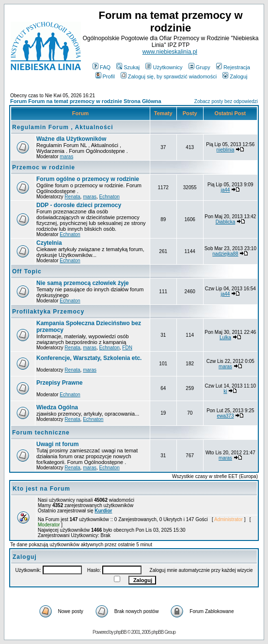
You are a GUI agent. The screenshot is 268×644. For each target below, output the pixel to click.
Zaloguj (235, 76)
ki (225, 391)
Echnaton (110, 197)
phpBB (120, 632)
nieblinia (226, 150)
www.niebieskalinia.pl (170, 52)
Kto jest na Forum (41, 489)
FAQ (102, 67)
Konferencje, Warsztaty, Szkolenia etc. (89, 358)
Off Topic (27, 271)
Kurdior (103, 511)
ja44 (226, 190)
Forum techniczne (41, 433)
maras (66, 157)
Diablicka (226, 222)
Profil (105, 76)
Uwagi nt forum (57, 444)
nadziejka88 (225, 254)
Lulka (225, 337)
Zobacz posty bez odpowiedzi (226, 101)
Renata (72, 197)
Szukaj (128, 67)
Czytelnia (49, 243)
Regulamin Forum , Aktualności (63, 127)
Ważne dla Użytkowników (71, 139)
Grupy (199, 67)
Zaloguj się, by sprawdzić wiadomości (169, 76)
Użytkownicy (164, 67)
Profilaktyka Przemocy (48, 312)
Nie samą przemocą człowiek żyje (83, 283)
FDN (127, 348)
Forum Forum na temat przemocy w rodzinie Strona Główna (86, 101)
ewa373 (225, 416)
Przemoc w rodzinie (44, 167)
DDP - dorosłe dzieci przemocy (79, 205)
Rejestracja (233, 67)
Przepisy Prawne (59, 383)
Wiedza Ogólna (57, 407)
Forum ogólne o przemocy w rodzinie (88, 179)
